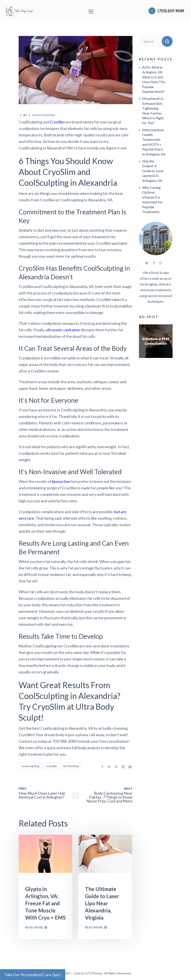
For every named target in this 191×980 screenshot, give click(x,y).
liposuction (61, 481)
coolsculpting (30, 766)
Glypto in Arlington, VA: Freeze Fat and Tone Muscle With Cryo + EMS (45, 903)
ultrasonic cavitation (63, 330)
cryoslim (51, 766)
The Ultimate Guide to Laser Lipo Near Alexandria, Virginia (102, 903)
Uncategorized (44, 115)
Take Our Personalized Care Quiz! (33, 975)
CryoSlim (57, 122)
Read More (34, 927)
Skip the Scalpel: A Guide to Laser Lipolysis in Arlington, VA (153, 171)
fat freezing (71, 766)
